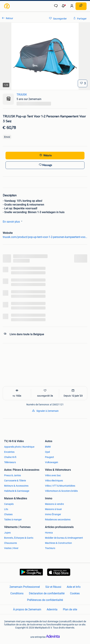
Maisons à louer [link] (53, 509)
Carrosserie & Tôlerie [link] (15, 481)
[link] (7, 6)
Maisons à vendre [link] (54, 504)
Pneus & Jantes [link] (12, 475)
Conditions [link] (17, 593)
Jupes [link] (7, 533)
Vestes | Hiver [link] (11, 548)
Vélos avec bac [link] (53, 475)
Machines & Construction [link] (58, 543)
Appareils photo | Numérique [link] (19, 447)
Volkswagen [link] (52, 462)
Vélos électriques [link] (54, 481)
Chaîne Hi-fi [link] (10, 457)
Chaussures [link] (11, 543)
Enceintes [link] (9, 452)
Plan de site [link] (70, 609)
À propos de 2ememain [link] (27, 609)
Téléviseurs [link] (10, 462)
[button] (64, 6)
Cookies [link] (75, 593)
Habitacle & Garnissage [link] (17, 491)
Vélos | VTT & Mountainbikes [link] (60, 486)
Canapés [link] (9, 504)
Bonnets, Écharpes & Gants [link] (19, 538)
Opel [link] (47, 452)
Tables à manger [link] (13, 520)
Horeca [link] (49, 533)
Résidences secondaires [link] (58, 520)
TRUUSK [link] (22, 95)
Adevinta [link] (52, 609)
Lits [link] (6, 509)
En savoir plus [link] (13, 221)
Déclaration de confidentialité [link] (47, 593)
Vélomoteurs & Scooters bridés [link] (61, 491)
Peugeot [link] (49, 457)
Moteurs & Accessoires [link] (16, 486)
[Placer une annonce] (81, 6)
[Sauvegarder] (82, 83)
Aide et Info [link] (74, 587)
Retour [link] (9, 18)
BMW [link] (48, 447)
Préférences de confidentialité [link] (45, 600)
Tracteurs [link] (50, 548)
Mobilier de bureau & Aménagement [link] (64, 538)
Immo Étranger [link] (53, 514)
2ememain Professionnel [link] (25, 587)
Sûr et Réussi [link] (53, 587)
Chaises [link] (8, 514)
